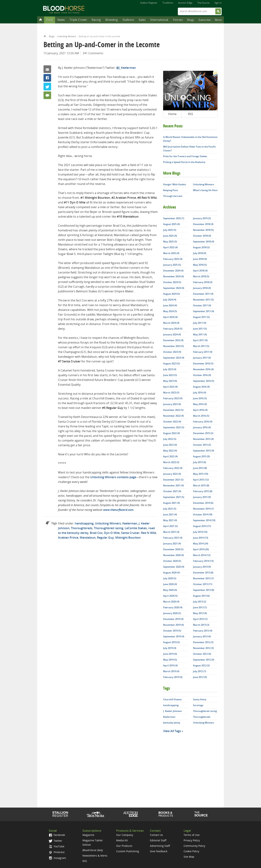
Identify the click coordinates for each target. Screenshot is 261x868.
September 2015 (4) (204, 451)
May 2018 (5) (200, 265)
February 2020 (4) (173, 607)
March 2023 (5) (171, 393)
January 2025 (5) (172, 265)
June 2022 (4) (170, 445)
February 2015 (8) (203, 491)
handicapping (84, 523)
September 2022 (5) (174, 427)
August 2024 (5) (171, 294)
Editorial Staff (158, 840)
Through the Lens (173, 196)
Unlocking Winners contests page (113, 477)
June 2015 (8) (200, 468)
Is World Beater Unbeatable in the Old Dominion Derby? (190, 139)
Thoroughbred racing (109, 528)
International (159, 20)
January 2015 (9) (202, 497)
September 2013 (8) (204, 590)
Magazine (88, 835)
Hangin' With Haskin (175, 184)
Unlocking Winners (67, 36)
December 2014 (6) (203, 503)
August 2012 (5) (201, 665)
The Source (203, 3)
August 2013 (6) (201, 596)
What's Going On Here (205, 190)
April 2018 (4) (200, 271)
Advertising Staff (160, 846)
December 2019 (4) (173, 619)
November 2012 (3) (203, 648)
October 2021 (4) (172, 491)
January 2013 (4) (202, 636)
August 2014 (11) (202, 526)
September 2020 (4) (174, 567)
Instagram (57, 858)
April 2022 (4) (170, 456)
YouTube (57, 846)
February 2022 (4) (173, 468)
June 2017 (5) (200, 329)
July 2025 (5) (170, 230)
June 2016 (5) (200, 398)
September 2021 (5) (174, 497)
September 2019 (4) (174, 636)
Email (47, 69)
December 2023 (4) (173, 340)
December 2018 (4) (203, 224)
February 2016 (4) (203, 422)
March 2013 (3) (201, 625)
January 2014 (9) (202, 567)
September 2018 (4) (204, 242)
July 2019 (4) (170, 648)
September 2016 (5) (204, 381)
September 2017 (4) (204, 311)
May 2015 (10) (201, 474)
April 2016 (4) (200, 410)
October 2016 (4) (202, 375)
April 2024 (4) (170, 317)
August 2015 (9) (201, 456)
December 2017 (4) (203, 294)
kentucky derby (172, 723)
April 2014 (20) (201, 549)
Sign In (218, 3)
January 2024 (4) (172, 334)
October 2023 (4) (172, 352)
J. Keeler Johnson (172, 711)
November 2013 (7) (203, 578)
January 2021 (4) (172, 544)
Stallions (128, 20)
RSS (190, 114)
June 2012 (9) (200, 677)
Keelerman (130, 523)
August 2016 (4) (201, 387)
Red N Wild (149, 533)
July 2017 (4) (200, 323)
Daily (50, 20)
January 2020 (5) (172, 613)
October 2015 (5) (202, 445)
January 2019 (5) (202, 218)
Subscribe (205, 20)
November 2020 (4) (173, 555)
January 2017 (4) (202, 358)
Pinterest (57, 852)
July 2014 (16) (200, 532)
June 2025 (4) (170, 236)
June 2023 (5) (170, 375)
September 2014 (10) (204, 520)
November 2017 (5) (203, 300)
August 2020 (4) (171, 573)
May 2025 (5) (170, 242)
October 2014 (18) (203, 514)
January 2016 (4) (202, 427)
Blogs (191, 20)
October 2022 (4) (172, 422)
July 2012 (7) (200, 671)
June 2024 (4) (170, 305)
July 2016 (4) (200, 393)
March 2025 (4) (171, 253)
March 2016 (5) (201, 416)
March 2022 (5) (171, 462)
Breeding (112, 20)
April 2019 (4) (170, 665)
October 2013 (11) (203, 584)
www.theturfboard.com (118, 510)
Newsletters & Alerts (95, 856)
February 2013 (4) (203, 631)
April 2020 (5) (170, 596)
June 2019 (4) (170, 654)
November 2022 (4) (173, 416)
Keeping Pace (170, 190)
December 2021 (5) (173, 480)
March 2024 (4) (171, 323)
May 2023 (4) (170, 381)
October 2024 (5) (172, 282)
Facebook (47, 78)
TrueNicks (168, 3)
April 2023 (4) (170, 387)
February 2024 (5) (173, 329)
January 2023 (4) (172, 404)
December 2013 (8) (203, 573)
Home (45, 36)
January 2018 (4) (202, 288)
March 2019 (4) (171, 671)
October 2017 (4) (202, 305)
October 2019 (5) (172, 631)
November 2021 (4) (173, 485)
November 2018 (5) (203, 230)
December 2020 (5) (173, 549)
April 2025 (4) (170, 247)
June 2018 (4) (200, 259)
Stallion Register (149, 3)
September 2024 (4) (174, 288)
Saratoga (198, 705)
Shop (166, 814)
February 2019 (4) (173, 677)
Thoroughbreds (82, 528)
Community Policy (194, 846)
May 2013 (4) (200, 613)
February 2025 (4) (173, 259)
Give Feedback (159, 851)
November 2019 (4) (173, 625)
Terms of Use (192, 835)
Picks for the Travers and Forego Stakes (185, 156)
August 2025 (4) (171, 224)
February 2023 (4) (173, 398)
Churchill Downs (172, 699)
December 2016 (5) (203, 363)
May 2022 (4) (170, 451)
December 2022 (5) (173, 410)
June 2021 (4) (170, 514)
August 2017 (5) (201, 317)
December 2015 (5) (203, 433)
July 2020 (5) (170, 578)
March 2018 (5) (201, 276)
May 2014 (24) (201, 544)
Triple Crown (78, 20)
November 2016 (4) (203, 369)
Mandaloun (88, 538)
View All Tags (172, 731)
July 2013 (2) (200, 602)
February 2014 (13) (203, 561)
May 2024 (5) (170, 311)
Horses (178, 20)
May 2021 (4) (170, 520)
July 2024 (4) (170, 300)
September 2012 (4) (204, 660)
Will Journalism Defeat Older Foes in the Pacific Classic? (189, 149)
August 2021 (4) (171, 503)
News (61, 20)
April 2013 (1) (200, 619)
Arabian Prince (68, 538)
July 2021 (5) (170, 509)
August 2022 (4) (171, 433)
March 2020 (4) (171, 602)
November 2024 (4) (173, 276)
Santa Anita (200, 699)
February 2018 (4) (203, 282)
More (218, 20)
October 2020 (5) (172, 561)
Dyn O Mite (112, 533)
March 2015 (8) (201, 485)
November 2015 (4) (203, 439)
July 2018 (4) (200, 253)
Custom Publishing (128, 851)
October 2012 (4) (202, 654)
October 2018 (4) (202, 236)
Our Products (124, 846)
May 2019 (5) (170, 660)
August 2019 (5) (171, 642)
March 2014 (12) (202, 555)
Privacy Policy (192, 840)
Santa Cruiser (130, 533)
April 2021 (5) (170, 526)
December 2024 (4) (173, 271)
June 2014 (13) (201, 538)
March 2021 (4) (171, 532)
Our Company (125, 835)
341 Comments (93, 53)
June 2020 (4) (170, 584)
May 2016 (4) (200, 404)
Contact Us (156, 835)
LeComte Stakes (136, 528)
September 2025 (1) (174, 218)
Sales (142, 20)
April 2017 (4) (200, 340)
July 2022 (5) (170, 439)
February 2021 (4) (173, 538)
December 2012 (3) (203, 642)
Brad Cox (96, 533)
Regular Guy (105, 538)
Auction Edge (185, 3)
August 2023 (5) (171, 363)
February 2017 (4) (203, 352)
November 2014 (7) (203, 509)
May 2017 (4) (200, 334)
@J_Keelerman (126, 68)
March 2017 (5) (201, 346)
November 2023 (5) (173, 346)
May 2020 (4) (170, 590)
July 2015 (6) (200, 462)
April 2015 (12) (201, 480)
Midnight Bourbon (128, 538)
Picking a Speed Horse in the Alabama (184, 162)
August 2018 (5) (201, 247)
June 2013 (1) (200, 607)
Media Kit (122, 840)
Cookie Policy (191, 851)
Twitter (47, 87)
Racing (96, 20)
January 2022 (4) (172, 474)
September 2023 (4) (174, 358)
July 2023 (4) (170, 369)
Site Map (189, 857)
